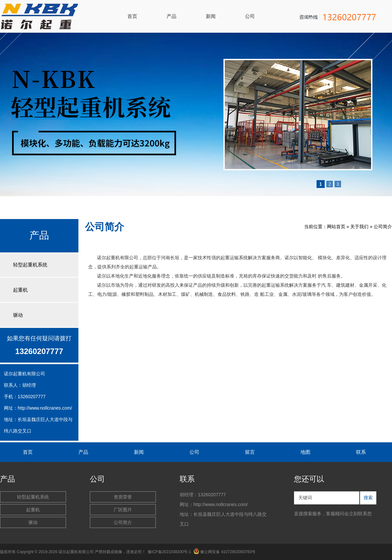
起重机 (20, 290)
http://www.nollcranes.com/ (45, 408)
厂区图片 (123, 510)
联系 (361, 452)
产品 (171, 16)
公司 (250, 16)
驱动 (18, 315)
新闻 (211, 16)
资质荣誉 (123, 497)
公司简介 (383, 227)
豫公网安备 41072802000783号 (224, 552)
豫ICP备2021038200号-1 (169, 552)
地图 (305, 452)
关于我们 (359, 227)
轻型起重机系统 (30, 265)
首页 (132, 16)
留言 (250, 452)
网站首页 (336, 227)
